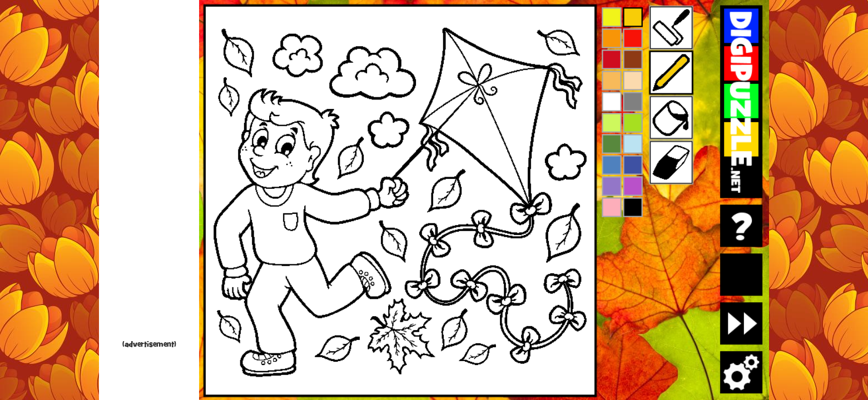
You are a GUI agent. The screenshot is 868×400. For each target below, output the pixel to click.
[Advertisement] (149, 172)
